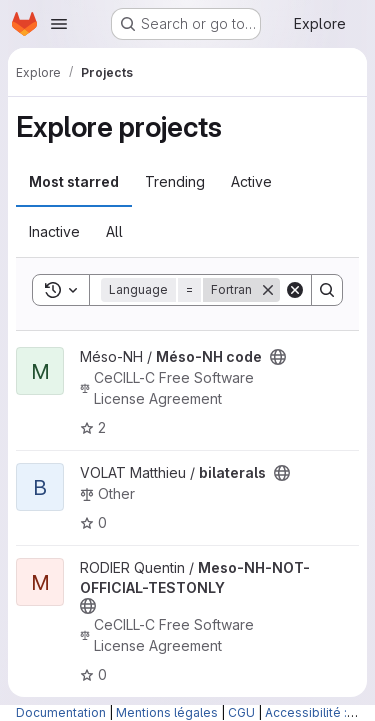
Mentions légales (167, 712)
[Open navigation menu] (59, 24)
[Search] (327, 290)
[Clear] (295, 290)
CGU (241, 712)
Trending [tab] (175, 181)
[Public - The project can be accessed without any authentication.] (278, 357)
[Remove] (268, 290)
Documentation (61, 712)
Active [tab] (251, 181)
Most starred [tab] (74, 181)
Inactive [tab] (54, 231)
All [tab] (114, 231)
